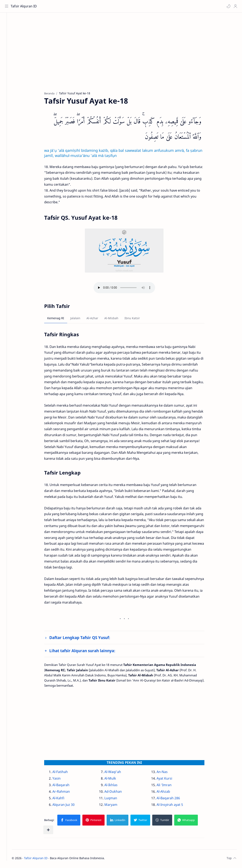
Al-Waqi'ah (117, 773)
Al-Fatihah (65, 773)
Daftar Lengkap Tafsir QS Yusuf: (84, 639)
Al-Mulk (115, 780)
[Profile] (235, 6)
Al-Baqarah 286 (173, 799)
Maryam (115, 806)
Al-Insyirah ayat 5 (174, 806)
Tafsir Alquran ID (24, 6)
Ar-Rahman (66, 793)
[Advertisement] (129, 56)
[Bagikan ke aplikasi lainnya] (53, 831)
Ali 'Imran (168, 786)
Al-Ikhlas (115, 786)
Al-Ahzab (168, 793)
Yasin (61, 780)
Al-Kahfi (63, 799)
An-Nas (166, 773)
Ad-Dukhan (118, 793)
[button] (228, 6)
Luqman (115, 799)
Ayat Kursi (169, 780)
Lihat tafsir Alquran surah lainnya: (87, 652)
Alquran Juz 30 (68, 806)
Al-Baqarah (65, 786)
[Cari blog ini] (85, 6)
